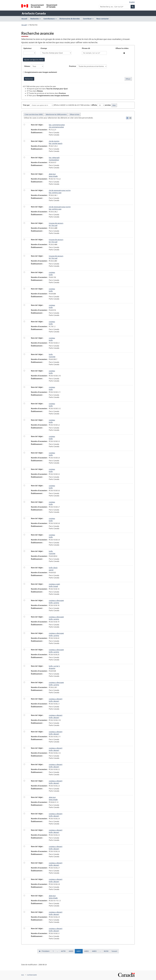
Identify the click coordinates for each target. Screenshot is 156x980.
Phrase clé (86, 48)
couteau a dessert (56, 700)
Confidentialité (32, 975)
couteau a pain (54, 585)
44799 (64, 952)
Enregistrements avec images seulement (41, 72)
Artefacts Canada (34, 13)
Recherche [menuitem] (36, 19)
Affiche (94, 105)
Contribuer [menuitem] (88, 19)
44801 (80, 952)
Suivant (114, 951)
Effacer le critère (122, 48)
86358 (107, 952)
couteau (52, 274)
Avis (23, 975)
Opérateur (28, 48)
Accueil (24, 25)
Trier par (26, 105)
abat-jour (53, 175)
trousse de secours (56, 224)
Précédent (45, 951)
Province (72, 66)
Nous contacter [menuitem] (103, 19)
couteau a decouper (56, 602)
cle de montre (56, 142)
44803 (95, 952)
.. (58, 952)
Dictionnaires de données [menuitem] (70, 19)
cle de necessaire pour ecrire (60, 192)
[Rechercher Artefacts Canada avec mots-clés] (29, 79)
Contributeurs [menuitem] (50, 19)
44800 (72, 952)
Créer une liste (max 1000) (34, 114)
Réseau (27, 66)
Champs (44, 48)
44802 (87, 952)
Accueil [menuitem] (24, 19)
